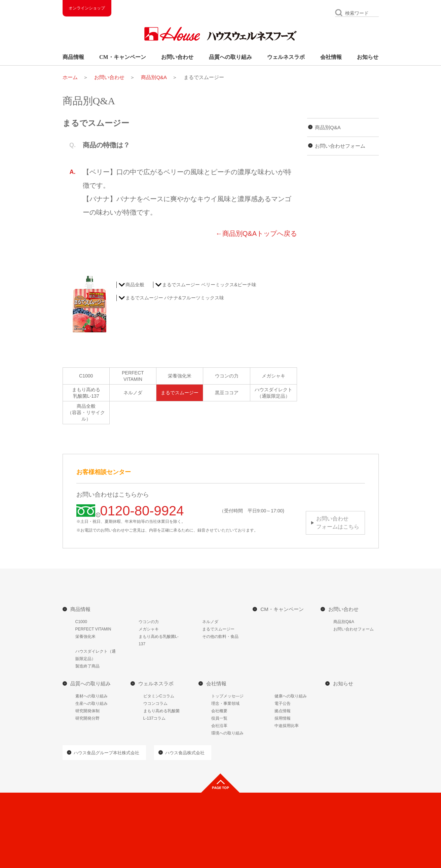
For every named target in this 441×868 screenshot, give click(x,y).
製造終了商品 (87, 666)
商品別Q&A (154, 77)
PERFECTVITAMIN (133, 376)
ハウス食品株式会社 (185, 753)
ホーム (70, 77)
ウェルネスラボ (286, 57)
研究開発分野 (87, 718)
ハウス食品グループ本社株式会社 (106, 753)
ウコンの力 (227, 376)
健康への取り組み (291, 696)
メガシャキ (273, 376)
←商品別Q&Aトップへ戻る (256, 233)
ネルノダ (133, 393)
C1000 (86, 376)
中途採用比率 (287, 726)
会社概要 (219, 711)
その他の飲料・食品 (220, 637)
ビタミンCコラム (159, 696)
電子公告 (283, 703)
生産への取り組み (91, 703)
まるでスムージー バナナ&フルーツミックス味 (175, 298)
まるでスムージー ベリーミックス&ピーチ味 (209, 285)
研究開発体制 (87, 711)
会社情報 (331, 57)
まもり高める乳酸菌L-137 (86, 393)
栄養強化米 (180, 376)
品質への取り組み (230, 57)
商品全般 (135, 285)
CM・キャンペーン (123, 57)
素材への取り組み (91, 696)
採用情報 (283, 718)
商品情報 (73, 57)
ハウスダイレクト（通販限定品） (273, 393)
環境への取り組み (227, 733)
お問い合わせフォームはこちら (338, 523)
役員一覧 (219, 718)
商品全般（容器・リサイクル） (86, 412)
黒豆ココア (227, 393)
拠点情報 (283, 711)
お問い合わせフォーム (340, 146)
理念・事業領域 (225, 703)
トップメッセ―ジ (227, 696)
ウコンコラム (155, 703)
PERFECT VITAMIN (93, 629)
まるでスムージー (180, 393)
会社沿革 (219, 726)
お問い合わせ (177, 57)
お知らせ (368, 57)
